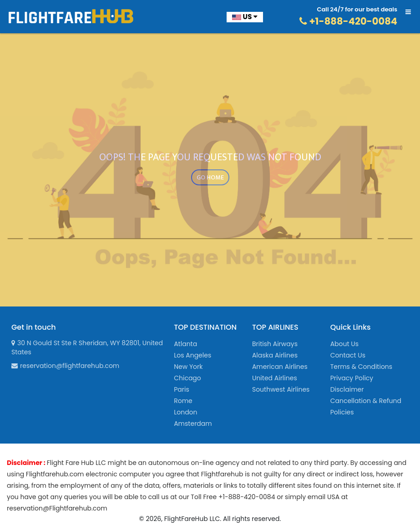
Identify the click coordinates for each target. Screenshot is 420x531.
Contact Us (348, 355)
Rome (183, 401)
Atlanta (185, 344)
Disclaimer (347, 389)
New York (188, 367)
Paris (182, 389)
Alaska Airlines (275, 355)
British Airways (275, 344)
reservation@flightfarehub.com (65, 366)
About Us (344, 344)
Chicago (187, 378)
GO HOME (210, 177)
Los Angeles (192, 355)
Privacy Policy (352, 378)
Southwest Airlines (281, 389)
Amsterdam (193, 424)
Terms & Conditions (361, 367)
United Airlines (275, 378)
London (185, 412)
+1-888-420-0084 (348, 21)
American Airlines (280, 367)
